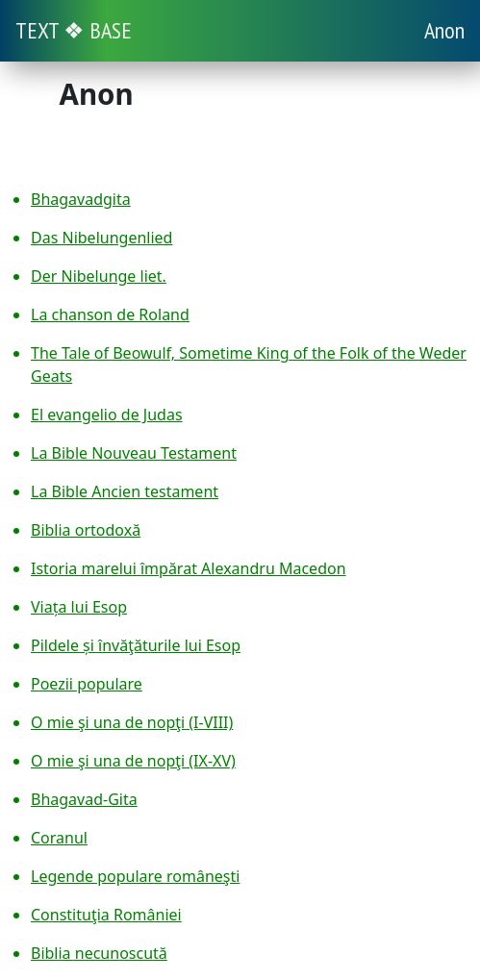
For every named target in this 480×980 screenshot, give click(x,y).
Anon (444, 30)
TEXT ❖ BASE (74, 30)
